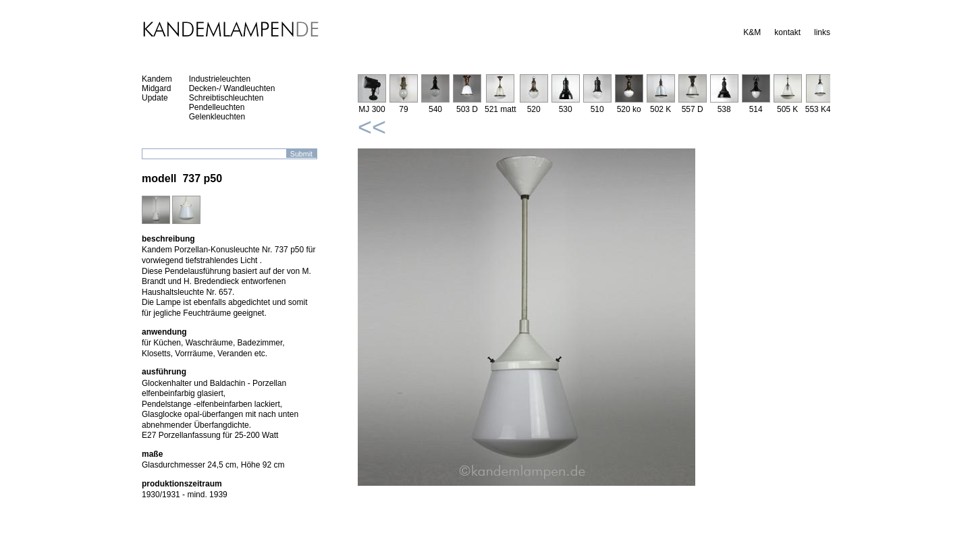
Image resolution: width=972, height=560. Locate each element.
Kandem (157, 79)
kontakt (787, 32)
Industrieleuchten (220, 79)
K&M (752, 32)
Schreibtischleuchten (226, 98)
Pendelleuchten (217, 107)
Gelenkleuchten (217, 117)
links (822, 32)
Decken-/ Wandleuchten (232, 88)
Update (155, 98)
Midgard (156, 88)
